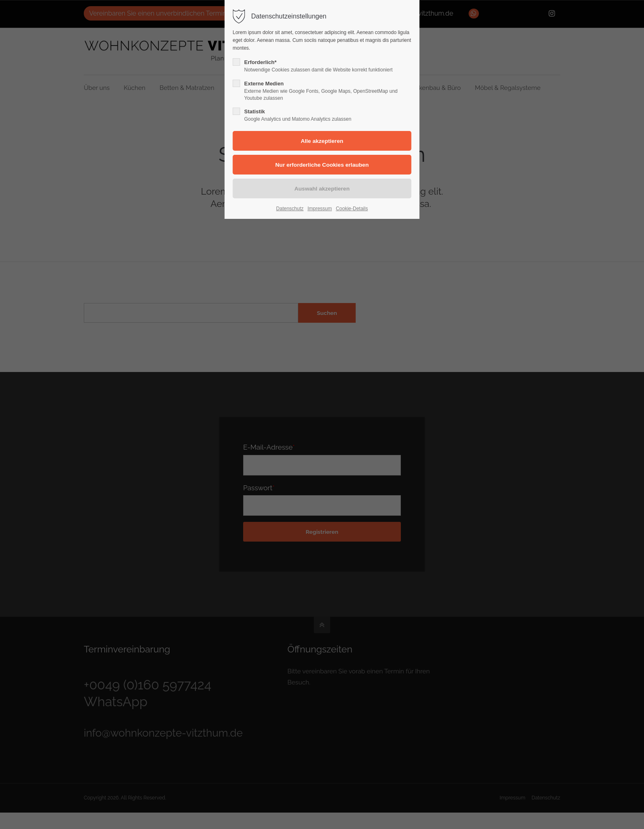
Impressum (320, 209)
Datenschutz (290, 209)
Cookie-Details (352, 209)
